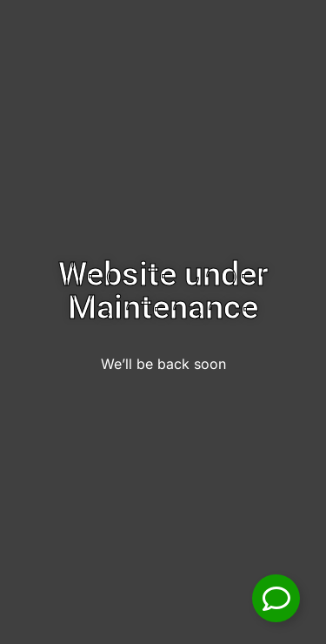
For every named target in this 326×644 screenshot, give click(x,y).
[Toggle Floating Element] (276, 598)
